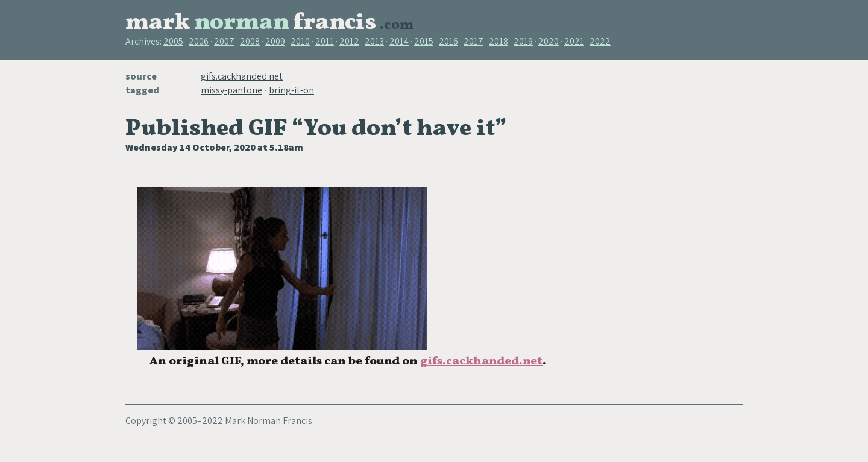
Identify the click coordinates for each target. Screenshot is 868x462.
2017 (473, 41)
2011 (325, 41)
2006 (199, 41)
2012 (349, 41)
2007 (224, 41)
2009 (275, 41)
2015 (424, 41)
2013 (374, 41)
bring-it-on (291, 90)
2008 (250, 41)
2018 (498, 41)
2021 (574, 41)
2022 (600, 41)
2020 (549, 41)
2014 (399, 41)
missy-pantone (231, 90)
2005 (173, 41)
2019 (523, 41)
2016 (448, 41)
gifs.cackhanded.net (242, 76)
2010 (300, 41)
